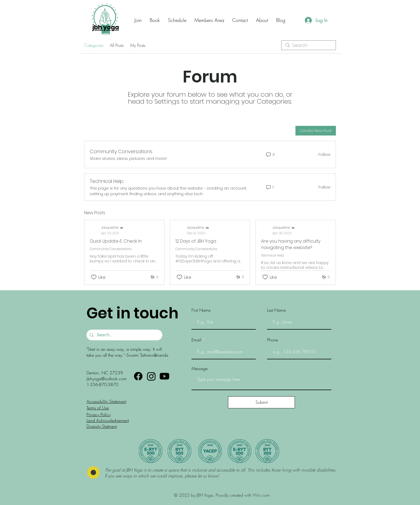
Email (196, 340)
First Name (201, 310)
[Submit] (261, 402)
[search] (309, 45)
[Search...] (124, 335)
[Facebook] (138, 376)
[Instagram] (151, 376)
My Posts (138, 45)
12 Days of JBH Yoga (196, 241)
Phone (273, 340)
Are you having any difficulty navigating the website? (291, 244)
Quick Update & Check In (116, 241)
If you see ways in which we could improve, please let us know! (162, 476)
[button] (240, 20)
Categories (94, 45)
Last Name (276, 310)
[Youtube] (164, 376)
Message (200, 368)
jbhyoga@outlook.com (107, 379)
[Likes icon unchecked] (94, 277)
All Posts (117, 45)
